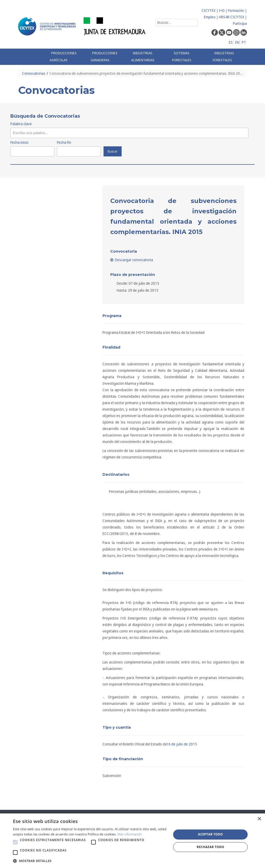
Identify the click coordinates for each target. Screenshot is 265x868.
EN (237, 42)
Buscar (113, 151)
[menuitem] (66, 57)
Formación (236, 10)
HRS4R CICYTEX (232, 17)
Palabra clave (21, 124)
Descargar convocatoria (132, 260)
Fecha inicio (19, 142)
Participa (240, 23)
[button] (15, 842)
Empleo (210, 17)
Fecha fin (64, 142)
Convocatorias (34, 73)
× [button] (259, 819)
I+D (222, 10)
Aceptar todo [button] (210, 834)
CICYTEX (209, 10)
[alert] (132, 841)
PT (244, 42)
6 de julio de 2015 (183, 744)
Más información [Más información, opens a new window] (130, 834)
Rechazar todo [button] (210, 847)
